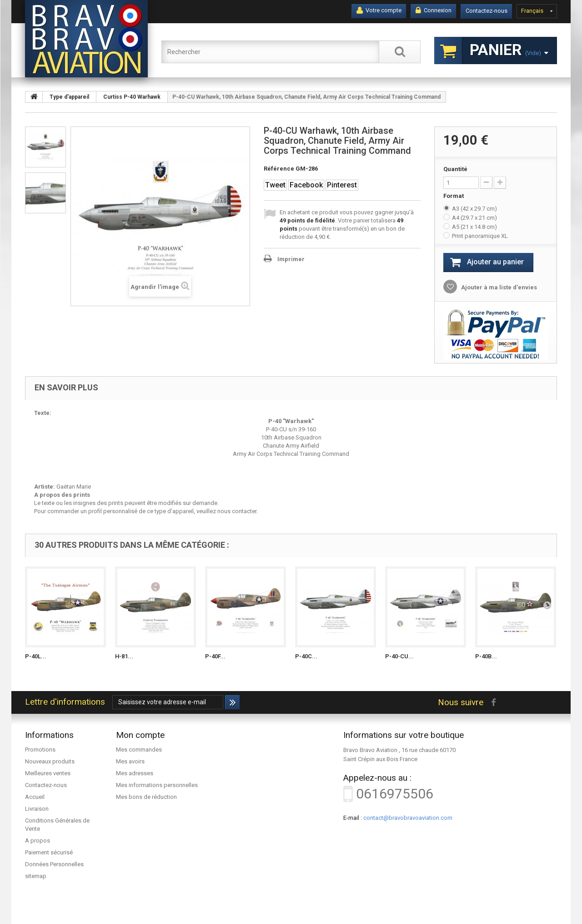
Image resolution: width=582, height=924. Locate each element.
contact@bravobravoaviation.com (408, 818)
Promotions (40, 750)
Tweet (275, 185)
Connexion (434, 10)
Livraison (37, 809)
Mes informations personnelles (157, 785)
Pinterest (342, 185)
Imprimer (291, 259)
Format (454, 196)
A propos (38, 841)
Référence (279, 169)
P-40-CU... (399, 656)
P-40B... (486, 656)
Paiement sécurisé (49, 852)
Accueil (35, 797)
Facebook (306, 185)
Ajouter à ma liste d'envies (498, 287)
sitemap (36, 876)
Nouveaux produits (50, 761)
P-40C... (306, 656)
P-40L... (36, 656)
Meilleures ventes (48, 773)
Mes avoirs (130, 761)
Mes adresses (135, 773)
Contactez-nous (487, 11)
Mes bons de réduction (146, 797)
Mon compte (140, 735)
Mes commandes (139, 750)
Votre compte (379, 10)
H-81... (124, 656)
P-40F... (215, 656)
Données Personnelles (54, 864)
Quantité (455, 169)
